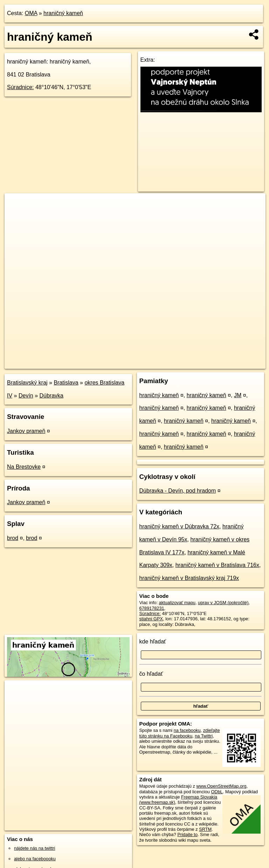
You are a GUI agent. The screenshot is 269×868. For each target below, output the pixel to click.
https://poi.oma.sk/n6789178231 (234, 363)
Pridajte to (187, 834)
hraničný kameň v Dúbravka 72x (180, 526)
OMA (31, 13)
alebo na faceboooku (35, 859)
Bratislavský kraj (27, 383)
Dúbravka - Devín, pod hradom (178, 491)
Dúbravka (51, 396)
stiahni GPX (151, 619)
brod (13, 538)
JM (238, 395)
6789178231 (152, 608)
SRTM (205, 829)
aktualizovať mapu (177, 603)
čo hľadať (151, 674)
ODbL (217, 792)
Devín (26, 396)
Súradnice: (20, 87)
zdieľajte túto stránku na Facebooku (180, 733)
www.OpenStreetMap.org (221, 786)
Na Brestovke (24, 467)
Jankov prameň (26, 431)
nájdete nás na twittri (35, 848)
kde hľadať (153, 642)
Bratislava (66, 383)
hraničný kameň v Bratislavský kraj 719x (189, 578)
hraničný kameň (63, 13)
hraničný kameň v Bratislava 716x (217, 565)
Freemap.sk (181, 363)
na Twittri (204, 736)
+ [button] (17, 205)
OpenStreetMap (145, 363)
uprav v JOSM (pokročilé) (223, 603)
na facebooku (187, 730)
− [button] (17, 216)
